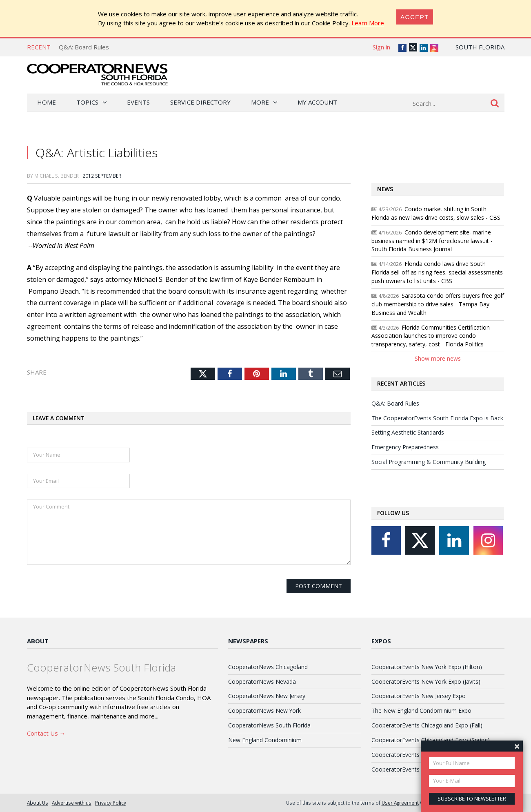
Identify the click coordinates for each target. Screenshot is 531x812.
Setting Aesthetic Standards (408, 432)
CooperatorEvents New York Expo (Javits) (426, 681)
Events (138, 102)
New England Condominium (265, 740)
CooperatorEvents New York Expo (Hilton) (427, 667)
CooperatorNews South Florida (269, 725)
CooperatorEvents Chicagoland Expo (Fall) (427, 725)
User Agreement (400, 803)
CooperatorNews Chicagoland (268, 667)
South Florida (480, 47)
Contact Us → (46, 733)
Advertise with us (72, 803)
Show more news (438, 358)
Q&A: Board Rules (84, 47)
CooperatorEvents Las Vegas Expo (417, 769)
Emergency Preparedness (405, 447)
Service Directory (200, 102)
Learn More (368, 23)
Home (47, 102)
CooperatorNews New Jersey (267, 696)
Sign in (381, 47)
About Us (38, 803)
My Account (317, 102)
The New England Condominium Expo (421, 710)
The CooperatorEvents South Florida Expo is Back (437, 418)
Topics (87, 102)
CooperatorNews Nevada (262, 681)
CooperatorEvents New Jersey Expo (419, 696)
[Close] (415, 17)
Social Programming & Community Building (429, 462)
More (260, 102)
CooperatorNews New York (264, 710)
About (38, 641)
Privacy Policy (111, 803)
